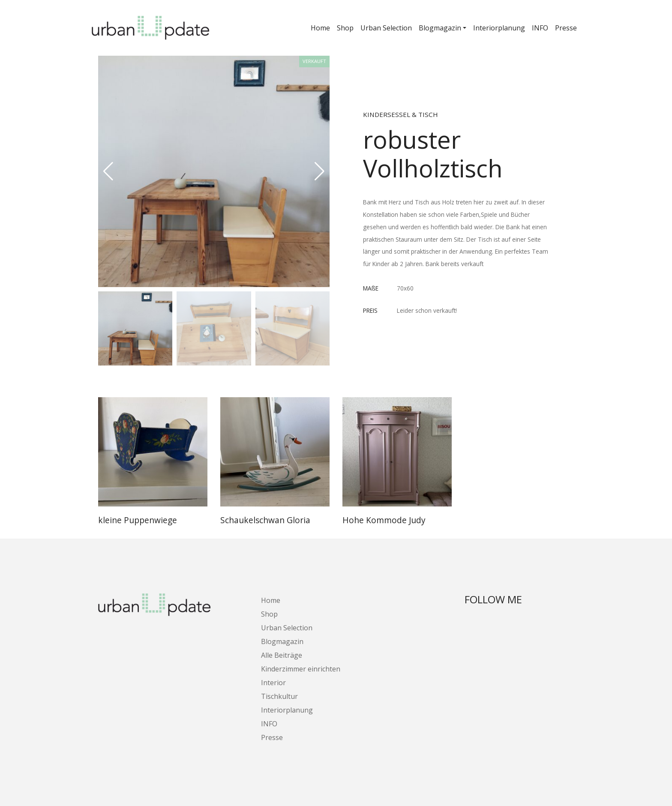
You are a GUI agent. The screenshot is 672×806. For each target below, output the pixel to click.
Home (320, 28)
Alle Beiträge (282, 655)
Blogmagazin (440, 28)
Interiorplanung (499, 28)
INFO (540, 28)
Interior (273, 683)
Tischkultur (279, 696)
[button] (319, 171)
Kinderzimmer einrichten (301, 669)
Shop (345, 28)
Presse (566, 28)
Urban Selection (386, 28)
